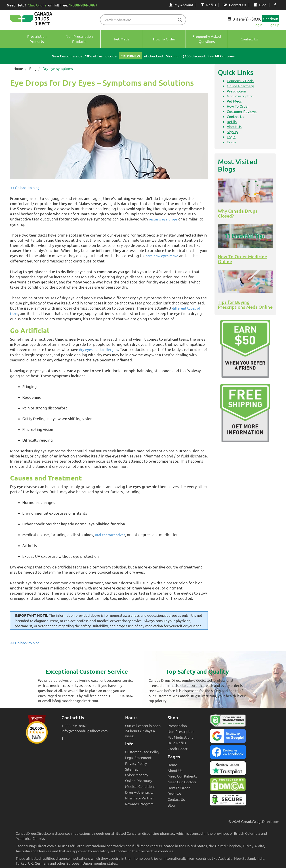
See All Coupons (221, 56)
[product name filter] (144, 20)
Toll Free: (76, 5)
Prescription (236, 91)
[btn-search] (180, 20)
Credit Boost (178, 748)
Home (18, 68)
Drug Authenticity (139, 792)
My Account (181, 5)
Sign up (273, 25)
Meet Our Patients (182, 776)
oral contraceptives (110, 535)
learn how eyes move (161, 256)
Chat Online (37, 5)
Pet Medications (180, 737)
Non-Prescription (181, 731)
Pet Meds (234, 101)
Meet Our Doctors (182, 782)
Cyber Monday (137, 775)
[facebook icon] (275, 5)
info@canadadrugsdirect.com (85, 731)
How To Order (238, 106)
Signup (232, 132)
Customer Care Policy (142, 752)
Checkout (271, 19)
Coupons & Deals (240, 81)
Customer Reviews (242, 111)
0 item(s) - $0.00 (245, 19)
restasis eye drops (163, 219)
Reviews (174, 793)
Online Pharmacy (240, 86)
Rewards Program (139, 804)
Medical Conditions (140, 786)
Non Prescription (240, 96)
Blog (260, 5)
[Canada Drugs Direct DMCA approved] (228, 786)
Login (258, 25)
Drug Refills (177, 743)
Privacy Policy (136, 763)
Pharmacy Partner (139, 798)
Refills (208, 5)
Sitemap (132, 769)
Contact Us (235, 5)
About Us (234, 126)
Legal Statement (138, 757)
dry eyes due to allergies (99, 349)
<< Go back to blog (25, 187)
